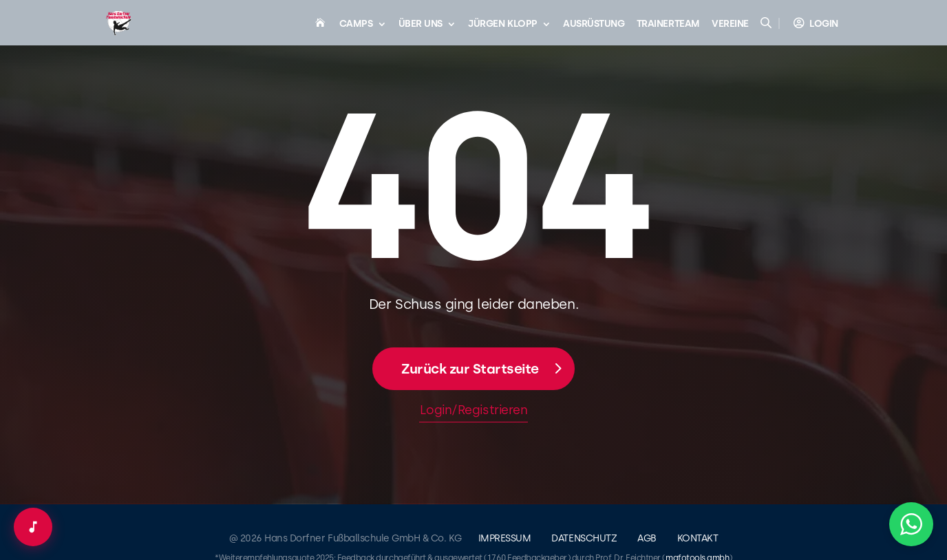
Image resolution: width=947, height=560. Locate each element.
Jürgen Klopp (502, 24)
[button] (911, 524)
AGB (647, 538)
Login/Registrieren (473, 410)
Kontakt (698, 538)
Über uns (421, 24)
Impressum (505, 538)
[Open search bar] (767, 23)
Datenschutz (584, 538)
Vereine (730, 24)
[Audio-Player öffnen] (33, 527)
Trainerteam (668, 24)
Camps (356, 24)
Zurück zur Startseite (470, 369)
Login (824, 24)
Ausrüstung (594, 24)
